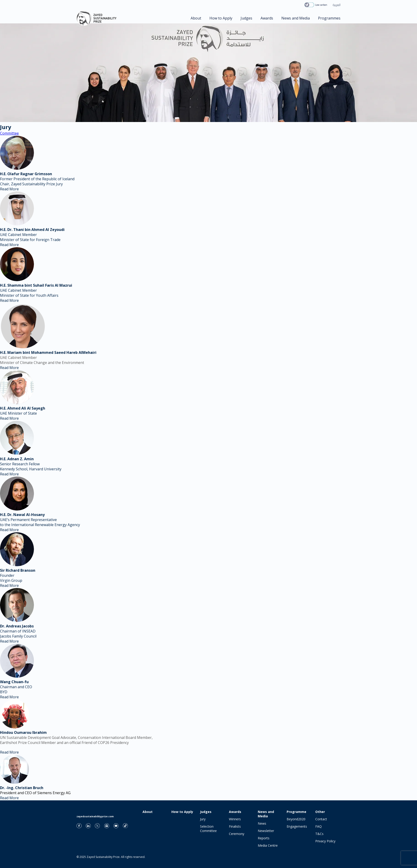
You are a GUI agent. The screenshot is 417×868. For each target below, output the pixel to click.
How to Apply (221, 18)
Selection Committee (208, 829)
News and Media (296, 18)
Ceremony (237, 834)
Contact (321, 819)
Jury (203, 819)
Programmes (329, 18)
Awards (267, 18)
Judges (246, 18)
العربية (337, 5)
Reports (264, 838)
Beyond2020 (296, 819)
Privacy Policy (325, 841)
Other (320, 812)
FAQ (318, 826)
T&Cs (319, 834)
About (196, 18)
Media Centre (268, 845)
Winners (235, 819)
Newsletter (266, 831)
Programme (296, 812)
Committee (9, 133)
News (262, 823)
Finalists (235, 826)
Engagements (297, 826)
